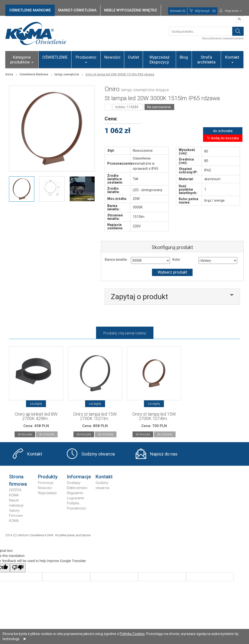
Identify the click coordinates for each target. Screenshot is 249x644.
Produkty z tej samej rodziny (125, 333)
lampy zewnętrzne (67, 74)
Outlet (133, 57)
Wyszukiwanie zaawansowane (223, 38)
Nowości (112, 57)
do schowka (223, 131)
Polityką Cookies (132, 634)
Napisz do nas (164, 454)
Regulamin (75, 493)
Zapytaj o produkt (139, 297)
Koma (9, 74)
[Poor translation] (18, 568)
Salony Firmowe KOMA (16, 516)
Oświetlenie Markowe (34, 74)
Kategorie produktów (22, 60)
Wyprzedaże (47, 493)
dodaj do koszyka (223, 138)
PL (240, 19)
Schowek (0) (178, 11)
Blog (184, 57)
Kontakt (232, 59)
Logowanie (75, 498)
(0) (203, 11)
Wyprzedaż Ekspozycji (159, 60)
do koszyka (25, 434)
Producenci (86, 59)
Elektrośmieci (77, 488)
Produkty (48, 477)
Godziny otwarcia (98, 454)
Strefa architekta (206, 60)
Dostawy (74, 483)
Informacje (79, 477)
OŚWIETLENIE (55, 57)
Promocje (46, 483)
